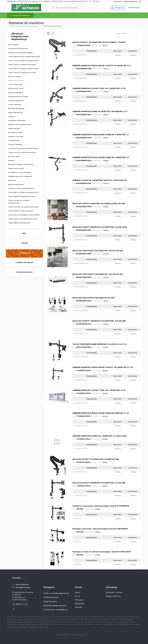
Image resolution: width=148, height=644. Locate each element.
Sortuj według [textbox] (122, 33)
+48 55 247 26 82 (57, 1)
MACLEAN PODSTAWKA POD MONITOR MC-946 (93, 298)
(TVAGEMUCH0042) (81, 449)
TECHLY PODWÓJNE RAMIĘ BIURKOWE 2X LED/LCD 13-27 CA (100, 344)
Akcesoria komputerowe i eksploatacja (24, 26)
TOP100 (24, 243)
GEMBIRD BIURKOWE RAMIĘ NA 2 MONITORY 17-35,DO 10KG (100, 436)
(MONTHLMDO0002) (81, 357)
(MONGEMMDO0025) (81, 193)
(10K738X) (78, 519)
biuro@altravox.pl (36, 1)
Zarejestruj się (134, 8)
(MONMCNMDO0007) (81, 240)
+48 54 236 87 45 (22, 1)
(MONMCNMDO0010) (81, 310)
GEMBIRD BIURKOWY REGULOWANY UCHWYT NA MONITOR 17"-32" (103, 367)
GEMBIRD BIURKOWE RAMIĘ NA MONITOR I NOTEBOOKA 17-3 (100, 111)
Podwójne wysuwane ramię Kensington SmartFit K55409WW (100, 529)
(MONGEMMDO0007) (81, 101)
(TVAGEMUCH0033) (81, 426)
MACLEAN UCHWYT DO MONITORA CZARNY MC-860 (96, 459)
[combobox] (127, 33)
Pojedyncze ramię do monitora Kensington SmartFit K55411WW (102, 552)
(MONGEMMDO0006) (81, 78)
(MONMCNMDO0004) (81, 216)
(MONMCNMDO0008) (81, 263)
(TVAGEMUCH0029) (81, 403)
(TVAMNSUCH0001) (81, 55)
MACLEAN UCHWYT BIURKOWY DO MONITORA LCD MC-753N (100, 227)
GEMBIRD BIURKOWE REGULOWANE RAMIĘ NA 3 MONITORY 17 (101, 135)
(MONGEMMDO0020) (81, 170)
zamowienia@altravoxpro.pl (74, 1)
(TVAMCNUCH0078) (81, 495)
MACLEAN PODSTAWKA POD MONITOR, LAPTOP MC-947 (98, 274)
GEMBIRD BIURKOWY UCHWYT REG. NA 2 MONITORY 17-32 (99, 88)
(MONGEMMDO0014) (81, 124)
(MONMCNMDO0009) (81, 287)
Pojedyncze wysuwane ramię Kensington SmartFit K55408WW (101, 506)
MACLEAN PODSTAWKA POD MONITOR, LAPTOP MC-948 (98, 251)
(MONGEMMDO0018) (81, 147)
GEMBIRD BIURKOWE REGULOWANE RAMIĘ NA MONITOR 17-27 (101, 413)
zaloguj (105, 45)
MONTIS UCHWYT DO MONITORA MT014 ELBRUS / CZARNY (99, 42)
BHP (24, 233)
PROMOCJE (26, 253)
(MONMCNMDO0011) (81, 334)
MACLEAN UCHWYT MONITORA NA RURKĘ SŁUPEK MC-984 (99, 203)
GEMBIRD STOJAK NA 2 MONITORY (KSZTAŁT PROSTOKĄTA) (100, 180)
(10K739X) (78, 541)
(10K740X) (78, 564)
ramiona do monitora (52, 26)
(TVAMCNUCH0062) (81, 472)
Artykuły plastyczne (24, 272)
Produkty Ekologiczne (24, 262)
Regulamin (117, 2)
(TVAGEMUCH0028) (81, 380)
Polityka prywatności (130, 2)
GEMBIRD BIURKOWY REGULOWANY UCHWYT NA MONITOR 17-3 (102, 66)
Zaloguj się (117, 8)
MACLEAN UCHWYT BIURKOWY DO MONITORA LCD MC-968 (99, 321)
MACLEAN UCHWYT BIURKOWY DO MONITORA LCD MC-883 (99, 483)
